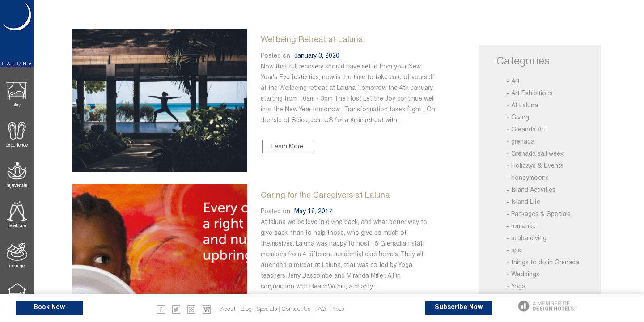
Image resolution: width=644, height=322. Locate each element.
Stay (17, 105)
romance (523, 226)
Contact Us (296, 309)
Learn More (287, 146)
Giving (520, 117)
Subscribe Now (459, 307)
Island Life (526, 202)
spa (516, 250)
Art (515, 81)
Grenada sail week (537, 153)
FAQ (320, 309)
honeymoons (530, 178)
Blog (246, 309)
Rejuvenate (17, 185)
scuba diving (529, 238)
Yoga (518, 286)
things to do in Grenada (545, 262)
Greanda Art (529, 129)
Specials (267, 309)
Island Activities (533, 190)
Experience (17, 145)
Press (337, 309)
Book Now (49, 307)
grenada (523, 141)
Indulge (17, 266)
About (228, 309)
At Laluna (525, 105)
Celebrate (17, 226)
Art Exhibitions (532, 93)
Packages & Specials (541, 214)
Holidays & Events (537, 165)
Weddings (525, 274)
